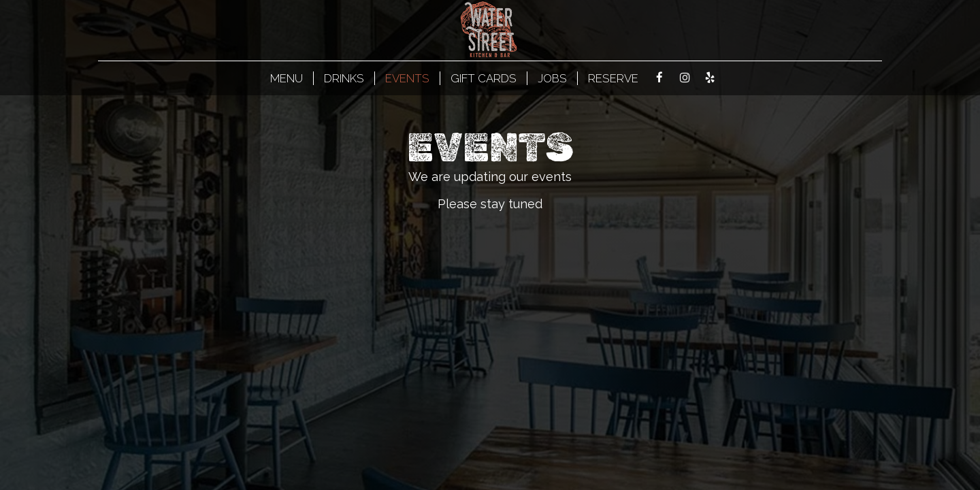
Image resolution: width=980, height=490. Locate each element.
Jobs (552, 78)
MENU (287, 78)
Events (407, 78)
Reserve (613, 78)
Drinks (344, 78)
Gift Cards (484, 78)
